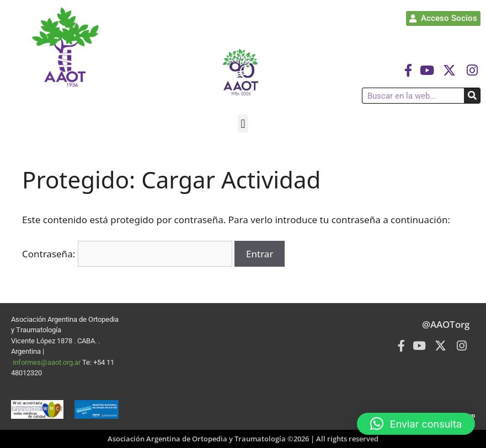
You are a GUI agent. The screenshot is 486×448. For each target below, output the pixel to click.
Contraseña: (127, 254)
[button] (243, 124)
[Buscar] (472, 96)
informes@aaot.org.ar (47, 362)
